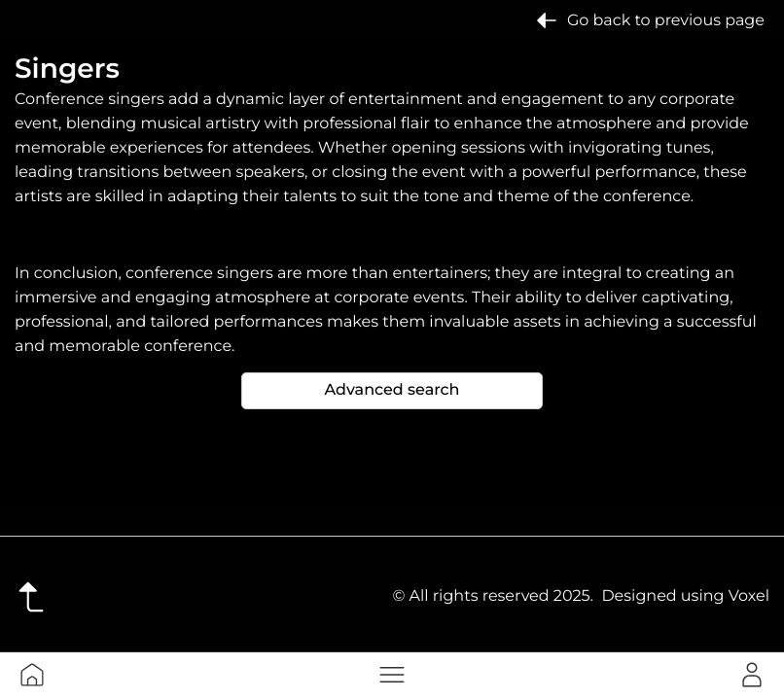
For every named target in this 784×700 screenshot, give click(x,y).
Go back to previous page (650, 20)
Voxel (749, 596)
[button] (392, 675)
